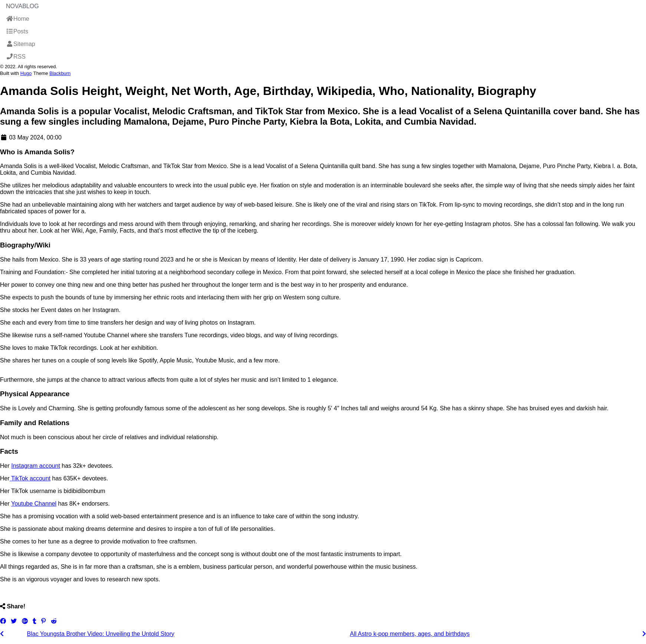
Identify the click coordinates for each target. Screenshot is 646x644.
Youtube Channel (34, 504)
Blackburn (60, 73)
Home (18, 19)
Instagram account (36, 466)
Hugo (26, 73)
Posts (17, 31)
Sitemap (21, 44)
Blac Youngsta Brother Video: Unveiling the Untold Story (101, 634)
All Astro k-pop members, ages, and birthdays (410, 634)
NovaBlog (22, 6)
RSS (16, 57)
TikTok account (30, 478)
